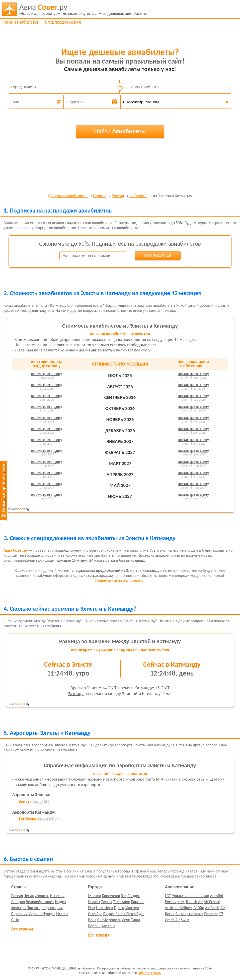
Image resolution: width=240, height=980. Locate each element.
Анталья (108, 926)
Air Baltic (212, 908)
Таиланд (34, 908)
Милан (94, 902)
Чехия (29, 896)
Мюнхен (132, 908)
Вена (92, 920)
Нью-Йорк (105, 908)
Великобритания (40, 902)
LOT (168, 896)
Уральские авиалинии (191, 896)
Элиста (25, 801)
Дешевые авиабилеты (68, 196)
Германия (19, 914)
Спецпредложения (63, 22)
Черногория (53, 908)
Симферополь (109, 920)
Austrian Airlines (178, 908)
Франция (19, 908)
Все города (99, 935)
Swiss (185, 920)
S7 (221, 914)
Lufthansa (195, 914)
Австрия (18, 902)
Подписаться (158, 255)
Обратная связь (149, 973)
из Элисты (138, 196)
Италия (62, 914)
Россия (118, 196)
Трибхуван (29, 819)
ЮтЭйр (198, 908)
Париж (107, 902)
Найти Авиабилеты (120, 131)
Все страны (22, 929)
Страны (100, 196)
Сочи (126, 920)
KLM (181, 902)
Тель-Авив (122, 902)
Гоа (124, 896)
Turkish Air (194, 902)
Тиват (136, 920)
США (15, 920)
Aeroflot (217, 896)
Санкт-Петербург (130, 914)
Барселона (111, 896)
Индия (61, 902)
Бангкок (138, 902)
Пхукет (109, 914)
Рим (92, 908)
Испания (57, 896)
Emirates (211, 914)
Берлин (94, 926)
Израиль (42, 896)
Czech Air (173, 920)
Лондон (134, 896)
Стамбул (95, 914)
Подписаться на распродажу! (120, 580)
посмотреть (47, 374)
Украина (35, 914)
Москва (95, 896)
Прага (119, 908)
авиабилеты (83, 9)
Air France (212, 902)
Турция (49, 914)
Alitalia (181, 914)
